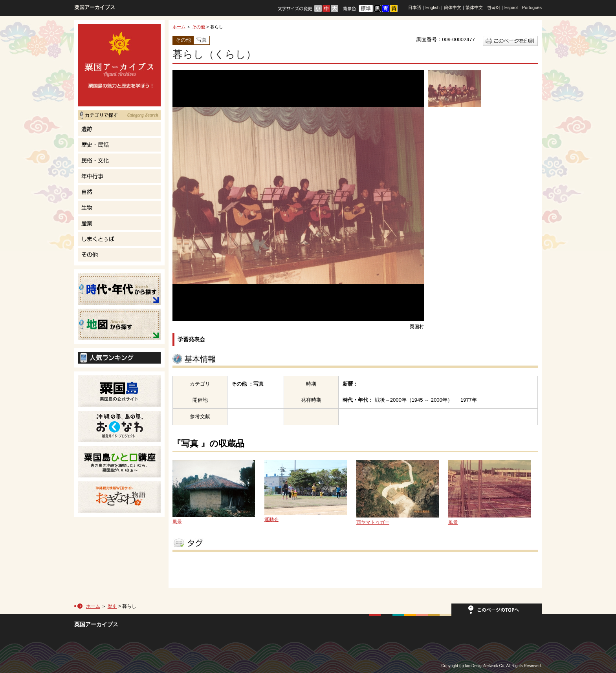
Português (532, 7)
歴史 (112, 606)
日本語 (415, 7)
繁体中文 (474, 7)
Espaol (511, 7)
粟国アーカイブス (95, 7)
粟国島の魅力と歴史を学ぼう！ (119, 65)
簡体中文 (453, 7)
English (433, 7)
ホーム (179, 27)
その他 (199, 27)
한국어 (494, 7)
